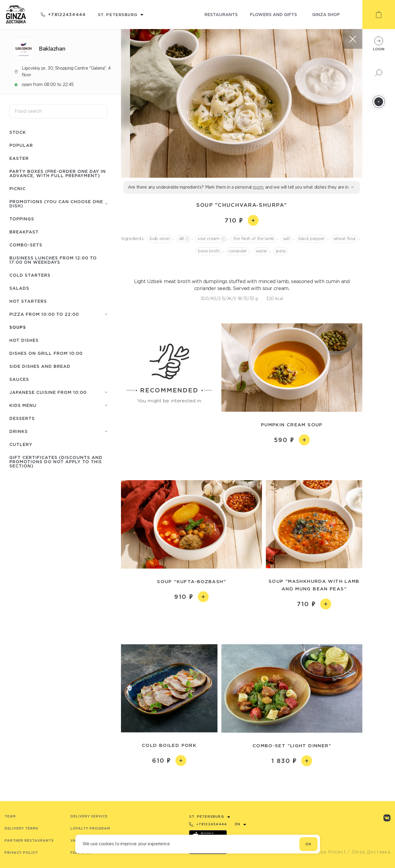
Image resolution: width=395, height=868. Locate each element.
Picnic (18, 188)
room (258, 187)
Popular (21, 145)
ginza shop (326, 14)
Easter (19, 158)
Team (10, 816)
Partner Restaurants (29, 840)
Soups (18, 327)
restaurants (221, 14)
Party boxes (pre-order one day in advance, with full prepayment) (58, 173)
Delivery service (89, 816)
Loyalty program (90, 828)
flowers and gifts (273, 14)
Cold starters (30, 275)
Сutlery (21, 444)
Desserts (22, 418)
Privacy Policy (21, 853)
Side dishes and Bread (40, 366)
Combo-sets (26, 245)
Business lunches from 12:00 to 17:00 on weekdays (53, 260)
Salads (19, 288)
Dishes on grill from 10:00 (46, 353)
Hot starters (28, 301)
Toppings (22, 219)
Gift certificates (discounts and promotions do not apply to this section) (56, 462)
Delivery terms (21, 828)
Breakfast (24, 232)
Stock (18, 132)
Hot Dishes (24, 340)
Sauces (19, 379)
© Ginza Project (327, 852)
